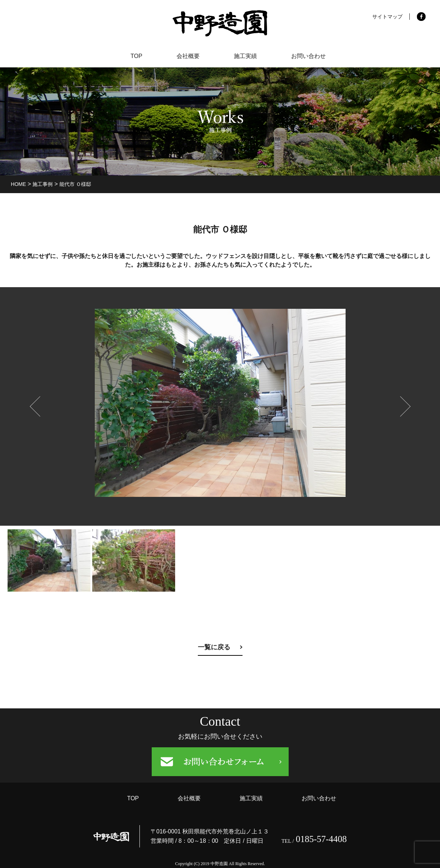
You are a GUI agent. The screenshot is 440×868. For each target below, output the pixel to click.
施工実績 (246, 56)
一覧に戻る (214, 647)
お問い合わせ (311, 56)
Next (397, 403)
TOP (134, 56)
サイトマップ (387, 17)
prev (36, 403)
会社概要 (187, 56)
